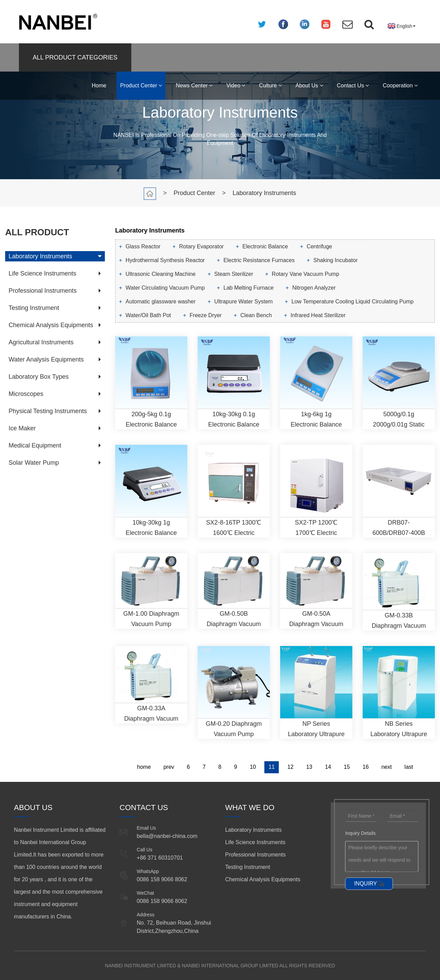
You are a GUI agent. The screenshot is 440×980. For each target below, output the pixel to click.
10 (253, 767)
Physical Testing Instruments (48, 411)
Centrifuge (319, 246)
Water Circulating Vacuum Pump (165, 288)
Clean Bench (256, 315)
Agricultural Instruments (41, 342)
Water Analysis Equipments (46, 359)
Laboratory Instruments (265, 193)
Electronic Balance (265, 246)
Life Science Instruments (42, 273)
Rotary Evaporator (201, 246)
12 (290, 767)
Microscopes (26, 394)
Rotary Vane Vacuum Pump (306, 274)
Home (99, 85)
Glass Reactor (143, 246)
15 (347, 767)
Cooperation (400, 85)
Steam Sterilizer (234, 274)
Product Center (141, 85)
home (144, 767)
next (386, 767)
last (409, 767)
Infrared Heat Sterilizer (318, 315)
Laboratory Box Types (39, 377)
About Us (309, 85)
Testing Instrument (34, 308)
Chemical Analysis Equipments (51, 325)
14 (328, 767)
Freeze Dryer (206, 315)
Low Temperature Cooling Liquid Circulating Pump (353, 301)
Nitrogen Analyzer (314, 288)
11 (272, 767)
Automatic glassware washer (161, 301)
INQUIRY (365, 884)
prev (169, 767)
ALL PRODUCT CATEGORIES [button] (75, 57)
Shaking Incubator (336, 260)
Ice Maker (22, 428)
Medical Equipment (35, 445)
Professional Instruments (43, 291)
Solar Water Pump (34, 463)
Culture (270, 85)
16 (366, 767)
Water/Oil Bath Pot (148, 315)
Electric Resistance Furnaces (259, 260)
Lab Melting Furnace (249, 288)
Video (236, 85)
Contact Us (353, 85)
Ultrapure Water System (243, 301)
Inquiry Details (360, 833)
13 (309, 767)
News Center (194, 85)
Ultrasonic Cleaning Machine (161, 274)
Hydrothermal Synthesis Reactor (165, 260)
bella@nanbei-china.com (167, 836)
